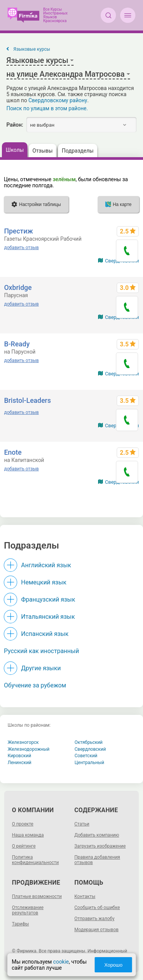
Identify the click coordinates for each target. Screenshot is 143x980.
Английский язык (46, 565)
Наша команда (28, 835)
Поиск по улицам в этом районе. (47, 108)
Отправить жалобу (94, 919)
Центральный (90, 763)
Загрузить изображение (100, 846)
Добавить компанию (97, 835)
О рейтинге (24, 846)
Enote (13, 452)
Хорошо (113, 965)
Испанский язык (45, 634)
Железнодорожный (29, 749)
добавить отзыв (22, 248)
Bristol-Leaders (28, 400)
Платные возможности (37, 896)
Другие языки (41, 668)
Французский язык (48, 599)
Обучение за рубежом (35, 685)
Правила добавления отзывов (97, 860)
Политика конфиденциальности (35, 860)
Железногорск (23, 742)
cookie (61, 962)
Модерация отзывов (96, 930)
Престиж (19, 231)
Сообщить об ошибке (97, 908)
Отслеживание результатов (28, 910)
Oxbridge (18, 287)
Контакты (85, 896)
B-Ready (17, 344)
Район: (15, 125)
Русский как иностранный (41, 651)
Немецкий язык (44, 582)
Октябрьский (89, 742)
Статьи (82, 824)
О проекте (22, 824)
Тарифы (20, 924)
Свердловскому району (58, 100)
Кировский (19, 756)
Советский (86, 756)
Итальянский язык (48, 617)
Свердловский (90, 749)
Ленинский (19, 763)
